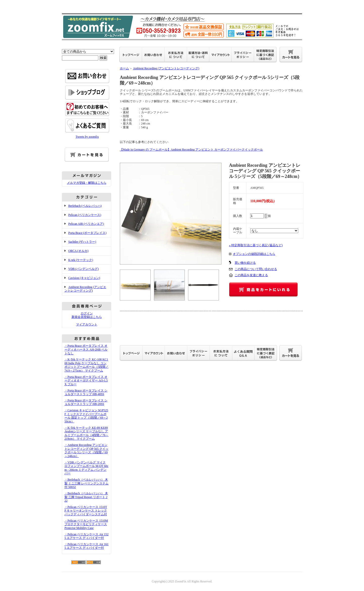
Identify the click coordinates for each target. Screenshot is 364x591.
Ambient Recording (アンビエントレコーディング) (85, 289)
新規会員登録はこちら (87, 317)
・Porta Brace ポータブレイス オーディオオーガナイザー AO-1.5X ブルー (86, 381)
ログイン (87, 313)
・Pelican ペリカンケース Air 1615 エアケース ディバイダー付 (86, 546)
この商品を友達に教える (251, 275)
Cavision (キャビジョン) (84, 278)
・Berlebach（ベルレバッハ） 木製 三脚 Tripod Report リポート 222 (86, 497)
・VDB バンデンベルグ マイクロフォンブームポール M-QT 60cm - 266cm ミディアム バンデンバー (86, 468)
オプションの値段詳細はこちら (254, 254)
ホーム (124, 68)
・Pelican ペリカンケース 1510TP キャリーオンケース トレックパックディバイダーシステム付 (86, 511)
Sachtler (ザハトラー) (82, 242)
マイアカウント (87, 324)
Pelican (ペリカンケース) (85, 215)
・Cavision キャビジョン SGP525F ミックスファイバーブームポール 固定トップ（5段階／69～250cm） (86, 416)
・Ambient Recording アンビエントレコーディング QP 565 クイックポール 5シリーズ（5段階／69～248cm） (86, 451)
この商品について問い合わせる (256, 269)
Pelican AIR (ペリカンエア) (86, 224)
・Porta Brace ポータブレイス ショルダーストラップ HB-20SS (86, 402)
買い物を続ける (245, 263)
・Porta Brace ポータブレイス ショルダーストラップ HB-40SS (86, 392)
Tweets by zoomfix (87, 137)
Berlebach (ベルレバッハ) (85, 206)
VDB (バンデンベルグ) (83, 269)
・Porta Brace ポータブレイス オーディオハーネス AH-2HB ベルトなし (86, 349)
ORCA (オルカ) (78, 251)
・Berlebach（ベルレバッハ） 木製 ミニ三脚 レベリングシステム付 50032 (86, 483)
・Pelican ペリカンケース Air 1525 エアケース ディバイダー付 (86, 536)
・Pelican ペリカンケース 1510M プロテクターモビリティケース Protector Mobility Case (86, 524)
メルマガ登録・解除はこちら (87, 183)
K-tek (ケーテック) (81, 260)
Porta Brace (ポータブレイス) (87, 233)
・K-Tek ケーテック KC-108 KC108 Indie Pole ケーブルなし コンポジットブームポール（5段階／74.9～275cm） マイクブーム (86, 365)
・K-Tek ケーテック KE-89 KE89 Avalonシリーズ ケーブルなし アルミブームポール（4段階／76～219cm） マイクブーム (86, 433)
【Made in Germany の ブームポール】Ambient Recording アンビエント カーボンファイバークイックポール (191, 150)
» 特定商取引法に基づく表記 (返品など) (256, 245)
